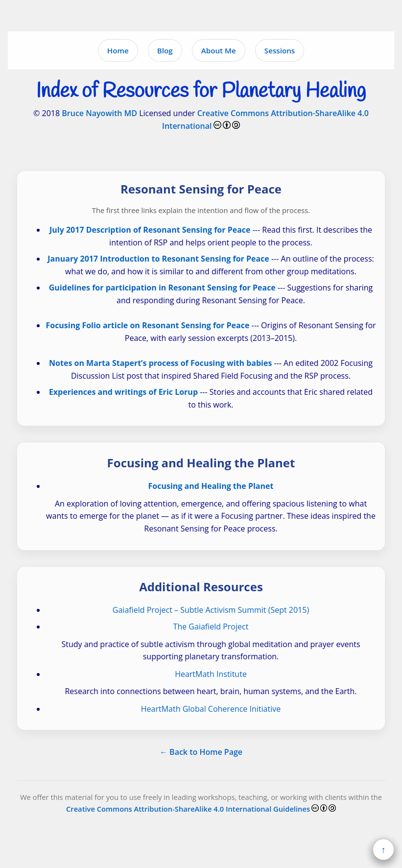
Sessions (280, 50)
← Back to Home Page (201, 752)
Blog (165, 50)
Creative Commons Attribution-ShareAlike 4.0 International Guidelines (188, 809)
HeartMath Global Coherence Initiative (211, 709)
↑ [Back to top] (384, 849)
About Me (219, 50)
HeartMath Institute (211, 674)
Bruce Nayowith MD (99, 113)
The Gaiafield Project (211, 627)
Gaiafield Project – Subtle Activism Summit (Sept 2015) (211, 610)
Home (118, 50)
